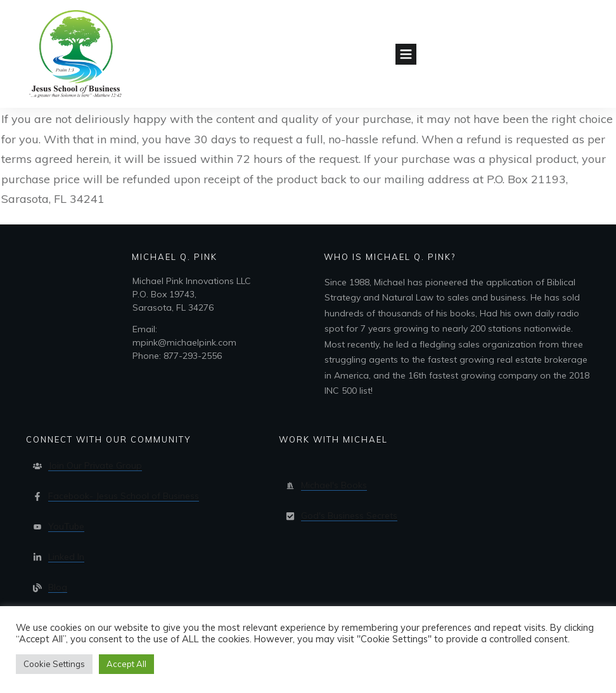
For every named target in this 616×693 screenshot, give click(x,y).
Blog (58, 587)
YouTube (66, 526)
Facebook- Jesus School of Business (124, 496)
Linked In (66, 557)
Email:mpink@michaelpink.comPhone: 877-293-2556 (184, 342)
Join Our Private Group (95, 465)
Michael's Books (334, 485)
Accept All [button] (126, 664)
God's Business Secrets (349, 515)
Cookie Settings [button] (54, 664)
